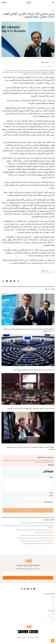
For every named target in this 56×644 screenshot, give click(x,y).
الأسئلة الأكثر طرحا (51, 614)
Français (4, 2)
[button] (53, 641)
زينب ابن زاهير (45, 62)
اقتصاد (53, 597)
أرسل (28, 578)
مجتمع (53, 599)
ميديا (54, 603)
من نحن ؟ (53, 613)
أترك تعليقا (28, 510)
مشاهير (53, 606)
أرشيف (53, 621)
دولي (54, 608)
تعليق (51, 477)
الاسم (51, 495)
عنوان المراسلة (48, 502)
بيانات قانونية (52, 618)
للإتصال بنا (52, 620)
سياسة (53, 10)
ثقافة (53, 601)
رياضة (53, 604)
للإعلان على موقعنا (51, 616)
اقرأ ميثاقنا (51, 465)
